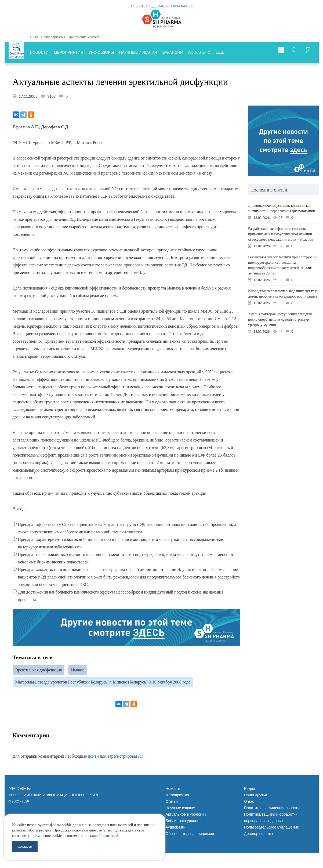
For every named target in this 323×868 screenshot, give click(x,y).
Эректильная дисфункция (39, 670)
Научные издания (138, 52)
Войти (308, 52)
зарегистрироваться (126, 757)
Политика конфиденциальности (272, 809)
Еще (220, 52)
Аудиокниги (176, 829)
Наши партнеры (53, 37)
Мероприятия (69, 52)
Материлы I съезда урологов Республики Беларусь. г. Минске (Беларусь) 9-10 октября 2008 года (103, 683)
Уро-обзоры (101, 52)
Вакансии (173, 52)
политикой (110, 836)
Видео (250, 790)
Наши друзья (255, 796)
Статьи (172, 803)
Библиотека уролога (183, 822)
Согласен (25, 846)
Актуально (199, 52)
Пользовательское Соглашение (272, 829)
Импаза (78, 670)
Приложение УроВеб (83, 37)
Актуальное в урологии (186, 816)
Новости (39, 52)
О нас (34, 37)
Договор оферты (259, 835)
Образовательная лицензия (190, 835)
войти (93, 757)
